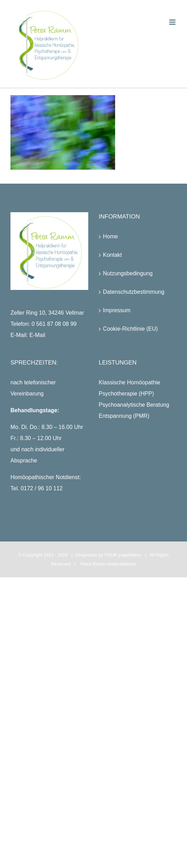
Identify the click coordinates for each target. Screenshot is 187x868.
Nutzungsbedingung (128, 273)
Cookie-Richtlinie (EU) (130, 329)
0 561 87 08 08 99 (54, 324)
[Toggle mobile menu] (173, 22)
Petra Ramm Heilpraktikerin (108, 564)
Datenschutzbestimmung (134, 292)
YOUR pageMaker (122, 555)
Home (110, 236)
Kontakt (112, 255)
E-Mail (37, 335)
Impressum (117, 310)
